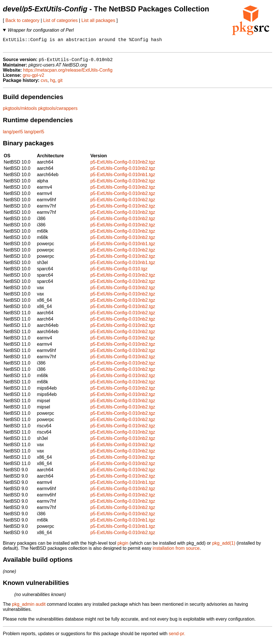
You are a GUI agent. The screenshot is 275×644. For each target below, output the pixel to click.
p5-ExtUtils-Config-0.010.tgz (119, 272)
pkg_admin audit (29, 607)
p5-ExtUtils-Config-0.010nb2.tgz (123, 165)
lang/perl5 (13, 135)
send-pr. (177, 637)
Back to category (22, 20)
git (60, 83)
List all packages (98, 20)
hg (53, 83)
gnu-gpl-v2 (33, 78)
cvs (44, 83)
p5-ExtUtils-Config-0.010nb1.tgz (123, 178)
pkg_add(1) (224, 546)
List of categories (60, 20)
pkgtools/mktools (20, 111)
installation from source (176, 551)
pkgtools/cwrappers (58, 111)
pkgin (123, 546)
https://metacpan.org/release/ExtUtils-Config (68, 73)
